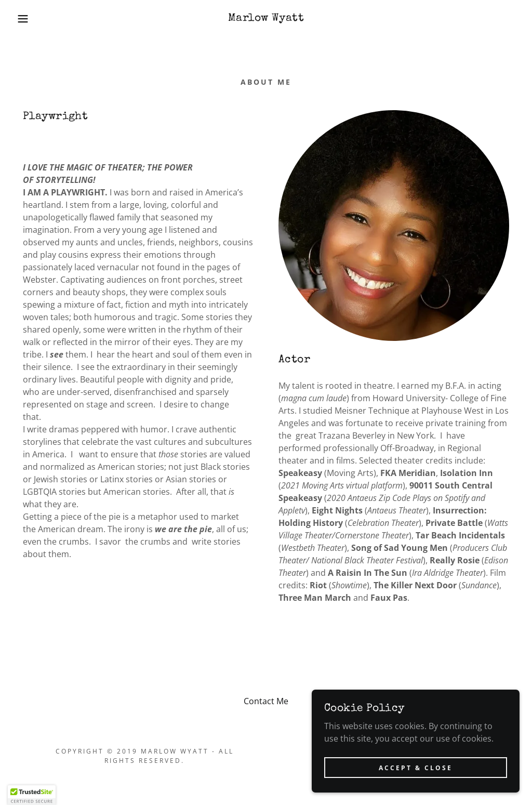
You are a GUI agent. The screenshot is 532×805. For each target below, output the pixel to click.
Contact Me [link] (266, 701)
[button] (26, 19)
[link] (266, 18)
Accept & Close (416, 782)
